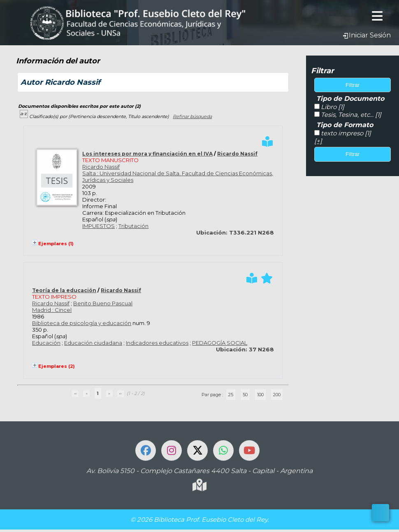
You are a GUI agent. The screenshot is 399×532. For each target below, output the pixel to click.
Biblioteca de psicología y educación (82, 323)
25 (231, 395)
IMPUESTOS (99, 226)
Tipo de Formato (345, 125)
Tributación (133, 226)
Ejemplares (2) (57, 366)
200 (277, 395)
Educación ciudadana (93, 343)
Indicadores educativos (157, 343)
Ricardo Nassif (237, 154)
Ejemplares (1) (56, 244)
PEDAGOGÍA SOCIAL (220, 343)
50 (245, 395)
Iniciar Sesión (367, 35)
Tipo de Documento (350, 99)
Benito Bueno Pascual (103, 303)
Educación (46, 343)
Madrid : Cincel (52, 310)
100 (260, 395)
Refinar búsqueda (192, 116)
